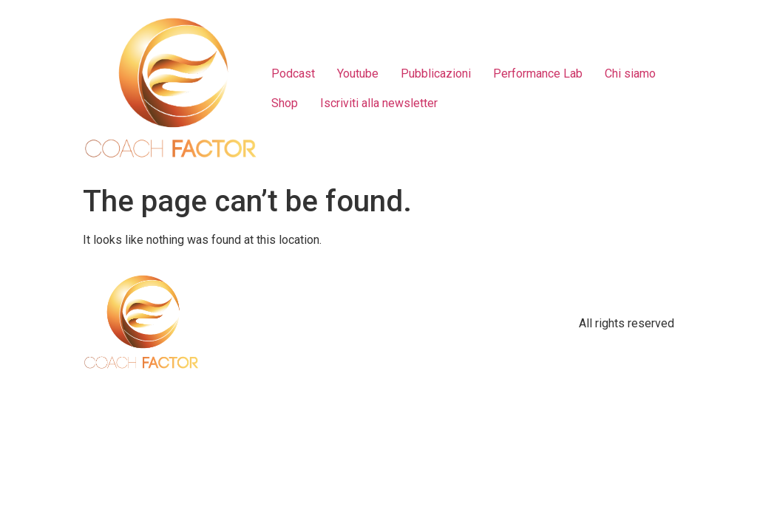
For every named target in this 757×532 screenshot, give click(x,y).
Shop (285, 103)
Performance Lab (538, 74)
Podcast (293, 74)
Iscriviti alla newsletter (379, 103)
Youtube (358, 74)
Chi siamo (630, 74)
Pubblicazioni (436, 74)
